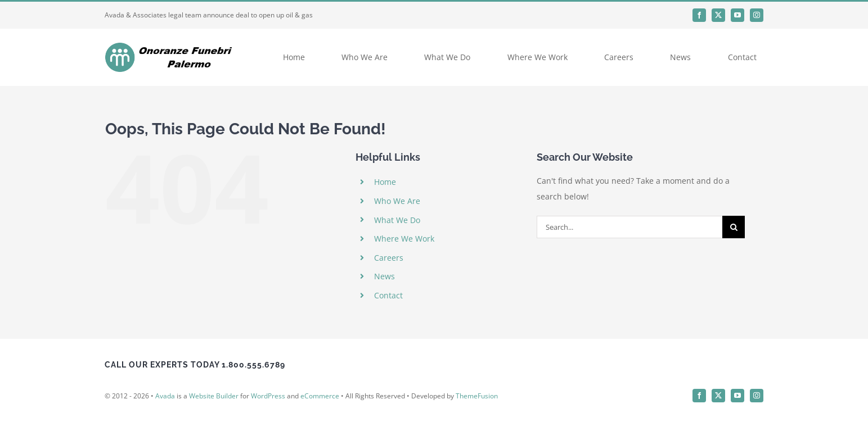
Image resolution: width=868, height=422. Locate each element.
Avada (165, 396)
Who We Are (397, 201)
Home (385, 182)
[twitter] (718, 15)
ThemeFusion (477, 396)
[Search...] (629, 227)
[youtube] (737, 15)
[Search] (734, 227)
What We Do (397, 220)
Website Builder (214, 396)
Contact (388, 295)
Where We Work (404, 239)
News (384, 276)
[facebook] (699, 15)
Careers (389, 258)
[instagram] (757, 15)
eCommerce (320, 396)
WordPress (268, 396)
